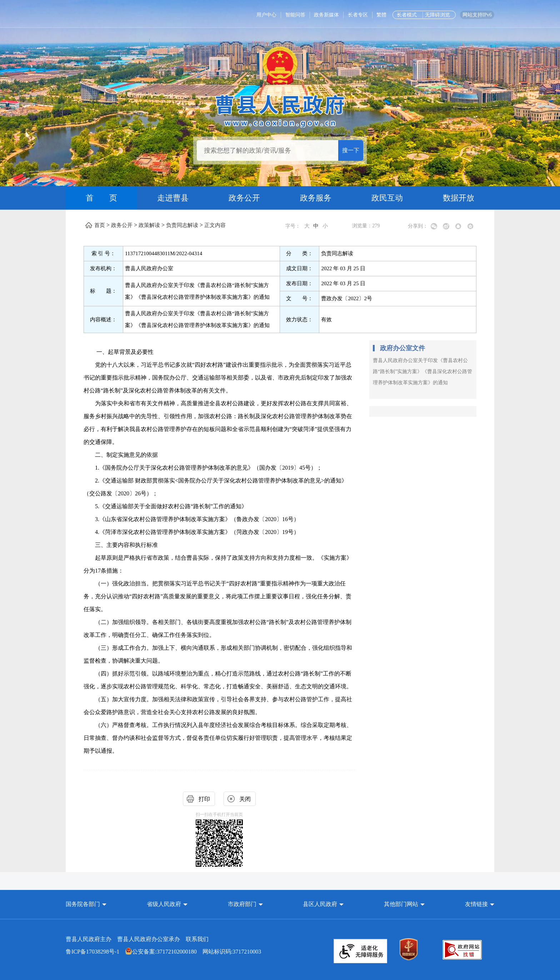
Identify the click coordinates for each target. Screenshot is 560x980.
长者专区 (358, 15)
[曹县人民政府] (280, 110)
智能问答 (295, 15)
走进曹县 (173, 198)
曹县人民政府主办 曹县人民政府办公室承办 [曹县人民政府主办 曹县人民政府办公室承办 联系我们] (137, 939)
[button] (86, 904)
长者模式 (407, 15)
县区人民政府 (321, 904)
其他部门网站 (401, 904)
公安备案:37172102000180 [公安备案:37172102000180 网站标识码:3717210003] (161, 952)
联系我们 (197, 939)
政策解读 (149, 225)
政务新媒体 (326, 15)
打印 (204, 799)
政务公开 (244, 198)
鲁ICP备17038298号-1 (92, 952)
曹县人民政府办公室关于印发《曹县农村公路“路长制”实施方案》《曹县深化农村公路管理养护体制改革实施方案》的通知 (422, 372)
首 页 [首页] (101, 198)
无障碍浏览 (437, 15)
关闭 (245, 799)
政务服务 (316, 198)
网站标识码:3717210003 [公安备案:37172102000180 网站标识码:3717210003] (163, 952)
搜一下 (351, 150)
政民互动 (387, 198)
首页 (100, 225)
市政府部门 (242, 904)
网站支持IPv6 (477, 15)
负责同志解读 (182, 225)
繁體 (381, 15)
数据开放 (459, 198)
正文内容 (215, 225)
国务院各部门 (84, 904)
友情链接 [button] (480, 904)
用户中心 (266, 15)
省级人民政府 (165, 904)
